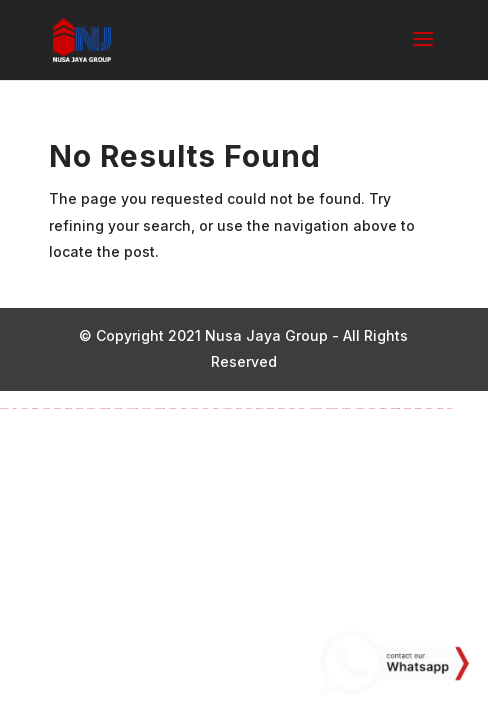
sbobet (450, 408)
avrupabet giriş (160, 408)
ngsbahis (194, 408)
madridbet (35, 408)
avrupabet (173, 408)
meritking (440, 408)
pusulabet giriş (132, 408)
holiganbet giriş (104, 408)
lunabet (24, 408)
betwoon (46, 408)
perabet (184, 408)
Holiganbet (346, 408)
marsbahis (57, 408)
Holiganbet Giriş (315, 408)
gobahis (249, 408)
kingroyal (372, 408)
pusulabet (146, 408)
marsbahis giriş (395, 408)
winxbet (239, 408)
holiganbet (4, 408)
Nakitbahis (91, 408)
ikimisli (15, 408)
